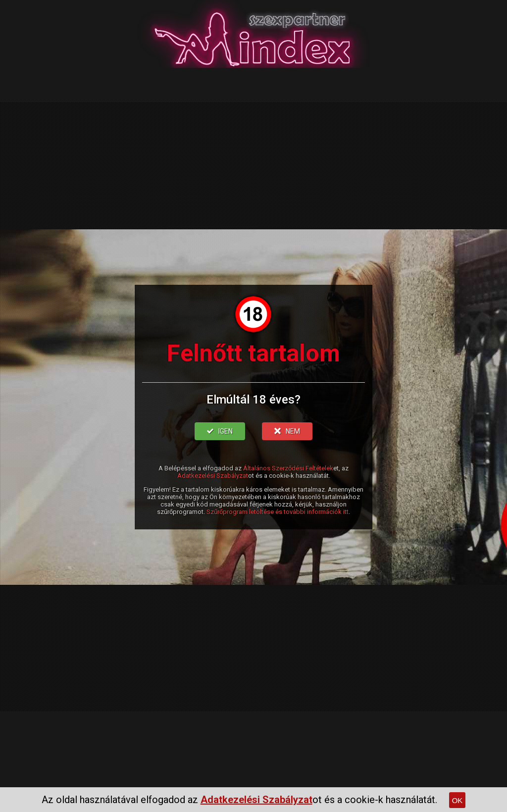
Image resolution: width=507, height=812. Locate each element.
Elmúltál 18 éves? (253, 400)
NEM (287, 431)
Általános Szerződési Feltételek (288, 468)
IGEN (220, 431)
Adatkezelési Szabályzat (213, 476)
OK (457, 800)
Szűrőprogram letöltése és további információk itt (278, 512)
